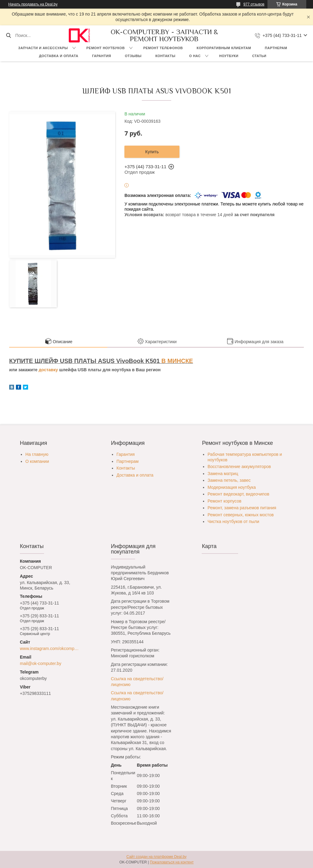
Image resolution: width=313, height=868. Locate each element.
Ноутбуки (229, 56)
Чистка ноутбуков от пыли (233, 521)
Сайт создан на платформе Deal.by (157, 857)
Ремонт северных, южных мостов (241, 515)
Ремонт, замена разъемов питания (242, 508)
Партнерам (276, 48)
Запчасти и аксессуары (43, 48)
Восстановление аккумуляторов (239, 467)
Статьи (259, 56)
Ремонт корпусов (225, 501)
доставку (48, 370)
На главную (37, 454)
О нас (195, 56)
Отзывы (133, 56)
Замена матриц (223, 474)
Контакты (165, 56)
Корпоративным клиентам (224, 48)
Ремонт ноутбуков (106, 48)
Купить (152, 152)
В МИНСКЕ (177, 361)
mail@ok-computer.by (41, 663)
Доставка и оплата (59, 56)
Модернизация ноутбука (232, 487)
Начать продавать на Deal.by (33, 4)
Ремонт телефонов (163, 48)
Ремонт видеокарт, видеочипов (238, 494)
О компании (37, 461)
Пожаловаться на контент (172, 862)
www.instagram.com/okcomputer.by (50, 648)
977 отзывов (254, 4)
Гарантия (101, 56)
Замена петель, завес (229, 480)
